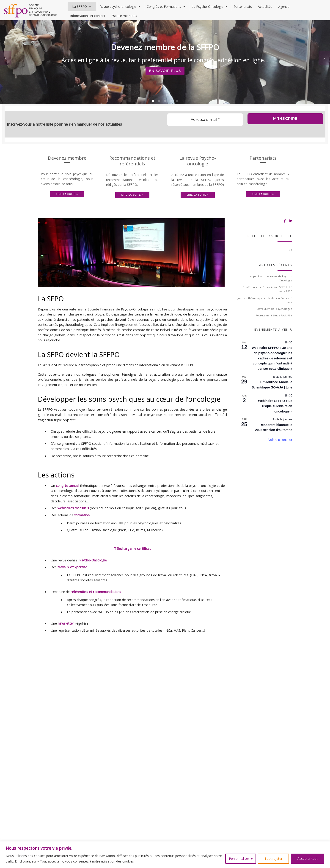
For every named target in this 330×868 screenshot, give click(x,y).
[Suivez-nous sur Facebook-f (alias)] (285, 229)
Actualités (265, 7)
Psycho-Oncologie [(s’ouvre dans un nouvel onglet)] (93, 568)
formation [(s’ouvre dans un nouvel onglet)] (82, 523)
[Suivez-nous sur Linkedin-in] (291, 229)
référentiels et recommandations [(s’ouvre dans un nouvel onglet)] (96, 600)
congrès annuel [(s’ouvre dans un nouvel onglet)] (67, 494)
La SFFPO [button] (82, 7)
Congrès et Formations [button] (166, 7)
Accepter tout (308, 859)
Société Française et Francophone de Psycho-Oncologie (61, 674)
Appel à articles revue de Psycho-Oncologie (271, 287)
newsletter (66, 632)
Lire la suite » (67, 202)
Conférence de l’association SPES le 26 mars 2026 (267, 297)
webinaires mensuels (73, 516)
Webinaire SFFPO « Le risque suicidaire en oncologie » (275, 414)
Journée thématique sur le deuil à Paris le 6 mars (265, 308)
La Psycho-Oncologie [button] (210, 7)
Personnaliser (239, 859)
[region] (165, 855)
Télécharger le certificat (132, 557)
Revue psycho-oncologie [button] (120, 7)
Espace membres (124, 16)
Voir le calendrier (280, 448)
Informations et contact (88, 16)
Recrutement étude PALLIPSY (274, 324)
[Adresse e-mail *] (205, 128)
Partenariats (243, 7)
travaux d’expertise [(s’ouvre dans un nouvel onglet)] (72, 575)
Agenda (284, 7)
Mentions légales (173, 674)
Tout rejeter (273, 859)
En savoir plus (165, 79)
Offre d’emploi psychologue (274, 317)
